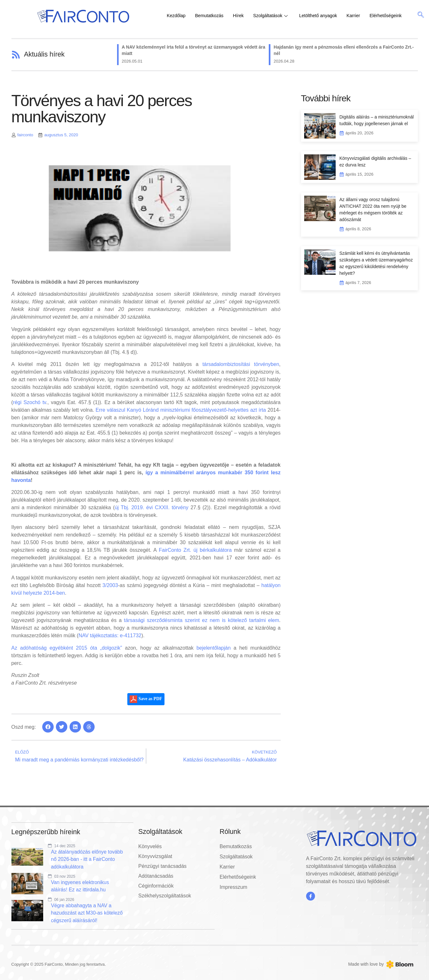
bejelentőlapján (214, 648)
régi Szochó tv (30, 402)
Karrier (362, 16)
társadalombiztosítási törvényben (241, 364)
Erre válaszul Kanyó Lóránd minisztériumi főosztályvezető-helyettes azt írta (181, 410)
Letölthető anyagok (325, 16)
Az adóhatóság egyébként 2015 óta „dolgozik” (67, 648)
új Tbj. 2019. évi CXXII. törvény (151, 507)
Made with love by (366, 965)
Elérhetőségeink (395, 16)
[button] (48, 727)
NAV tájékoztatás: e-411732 (110, 635)
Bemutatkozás (211, 16)
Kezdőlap (177, 16)
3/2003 (110, 585)
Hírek (242, 16)
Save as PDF (146, 699)
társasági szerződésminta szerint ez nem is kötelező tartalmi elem (201, 620)
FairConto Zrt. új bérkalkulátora (195, 550)
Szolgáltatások (275, 16)
